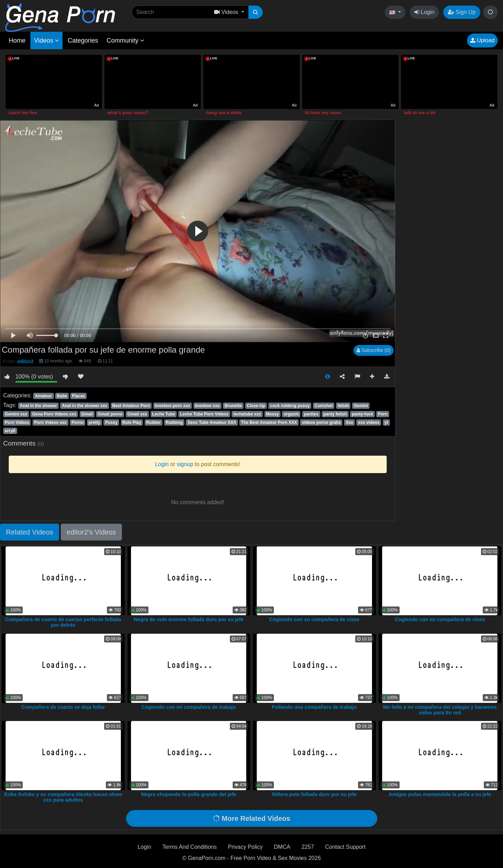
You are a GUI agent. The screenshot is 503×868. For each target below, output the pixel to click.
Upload (482, 40)
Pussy (111, 422)
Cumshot (324, 406)
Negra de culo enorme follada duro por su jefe (189, 619)
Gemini (361, 406)
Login (424, 12)
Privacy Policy (245, 847)
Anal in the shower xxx (85, 406)
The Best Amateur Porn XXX (269, 422)
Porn (383, 414)
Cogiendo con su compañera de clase (314, 619)
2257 (308, 847)
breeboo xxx (207, 406)
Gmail (87, 414)
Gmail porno (110, 414)
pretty (94, 422)
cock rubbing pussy (290, 406)
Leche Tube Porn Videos (204, 414)
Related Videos (30, 532)
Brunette (233, 406)
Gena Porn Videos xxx (54, 414)
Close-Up (256, 406)
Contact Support (345, 847)
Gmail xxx (137, 414)
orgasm (291, 414)
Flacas (78, 396)
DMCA (282, 847)
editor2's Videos (91, 532)
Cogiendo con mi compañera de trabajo (189, 707)
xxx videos (369, 422)
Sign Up (462, 12)
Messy (273, 414)
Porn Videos (17, 422)
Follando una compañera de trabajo (314, 707)
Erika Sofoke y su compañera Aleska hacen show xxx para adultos (63, 797)
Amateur (43, 396)
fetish (343, 406)
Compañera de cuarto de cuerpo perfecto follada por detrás (63, 622)
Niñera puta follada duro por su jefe (314, 794)
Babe (62, 396)
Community (125, 41)
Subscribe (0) (374, 350)
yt (386, 422)
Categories (83, 41)
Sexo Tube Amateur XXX (212, 422)
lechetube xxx (247, 414)
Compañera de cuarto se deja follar (63, 707)
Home (17, 41)
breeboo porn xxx (173, 406)
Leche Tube (163, 414)
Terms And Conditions (190, 847)
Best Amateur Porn (131, 406)
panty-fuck (362, 414)
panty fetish (335, 414)
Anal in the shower (38, 406)
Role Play (132, 422)
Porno (78, 422)
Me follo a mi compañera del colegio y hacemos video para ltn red (440, 710)
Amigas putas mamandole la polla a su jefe (440, 794)
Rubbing (174, 422)
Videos (46, 41)
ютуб (10, 431)
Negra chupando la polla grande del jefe (189, 794)
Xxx (349, 422)
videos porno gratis (321, 422)
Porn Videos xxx (50, 422)
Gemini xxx (16, 414)
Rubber (153, 422)
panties (311, 414)
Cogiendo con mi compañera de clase (440, 619)
